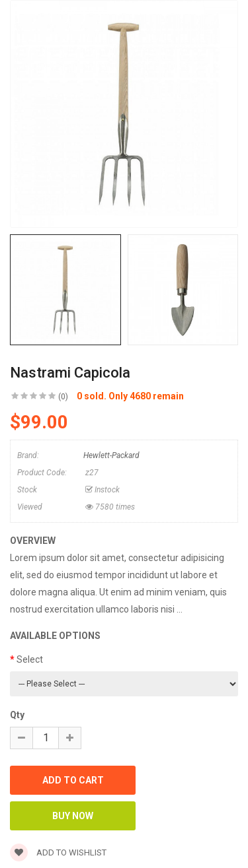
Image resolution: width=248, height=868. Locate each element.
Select (30, 659)
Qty (17, 715)
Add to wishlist (58, 852)
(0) (63, 397)
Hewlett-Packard (111, 455)
